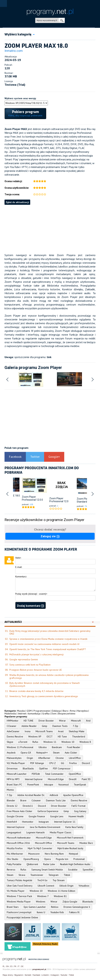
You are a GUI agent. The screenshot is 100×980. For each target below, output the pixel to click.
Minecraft (76, 721)
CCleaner (12, 726)
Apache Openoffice (73, 795)
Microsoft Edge (56, 779)
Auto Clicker (71, 753)
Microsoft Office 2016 (18, 843)
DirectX (73, 779)
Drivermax (12, 768)
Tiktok (67, 875)
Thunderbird (79, 737)
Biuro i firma (69, 711)
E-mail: (19, 567)
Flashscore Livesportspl (19, 912)
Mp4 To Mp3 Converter (40, 848)
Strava (22, 875)
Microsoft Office (43, 843)
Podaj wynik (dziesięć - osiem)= (31, 594)
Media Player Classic (61, 832)
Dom (54, 714)
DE (22, 966)
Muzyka (21, 711)
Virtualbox (84, 886)
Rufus (35, 742)
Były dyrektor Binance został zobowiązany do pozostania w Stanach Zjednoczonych (45, 684)
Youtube (64, 975)
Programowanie (42, 711)
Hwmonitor (28, 822)
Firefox (73, 763)
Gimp (45, 726)
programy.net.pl (39, 969)
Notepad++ (42, 753)
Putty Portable (14, 864)
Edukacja (56, 711)
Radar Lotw (49, 864)
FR (15, 966)
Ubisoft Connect (46, 886)
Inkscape (49, 785)
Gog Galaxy (80, 811)
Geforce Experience (48, 811)
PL (4, 966)
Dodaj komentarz (30, 606)
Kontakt (28, 975)
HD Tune (62, 737)
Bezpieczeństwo (67, 714)
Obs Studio (12, 859)
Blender (11, 800)
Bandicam (57, 747)
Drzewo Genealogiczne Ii (77, 907)
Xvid (88, 721)
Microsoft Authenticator (19, 838)
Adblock (54, 795)
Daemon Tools (60, 726)
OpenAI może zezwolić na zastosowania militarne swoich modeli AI (44, 644)
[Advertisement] (50, 229)
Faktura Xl (74, 912)
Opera (47, 859)
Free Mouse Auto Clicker (20, 811)
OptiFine (43, 768)
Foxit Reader (74, 747)
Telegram (53, 875)
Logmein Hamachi (36, 832)
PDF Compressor (62, 768)
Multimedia (10, 714)
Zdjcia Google (70, 902)
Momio (10, 790)
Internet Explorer (34, 779)
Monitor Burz (86, 843)
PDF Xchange (37, 763)
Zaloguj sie (50, 536)
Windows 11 (50, 742)
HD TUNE (28, 721)
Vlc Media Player (16, 891)
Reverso (11, 870)
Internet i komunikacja (29, 714)
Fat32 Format (78, 806)
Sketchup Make (77, 731)
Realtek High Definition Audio (75, 864)
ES (11, 966)
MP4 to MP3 (13, 779)
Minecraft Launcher (17, 774)
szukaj (62, 20)
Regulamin (19, 975)
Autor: (18, 558)
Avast (61, 731)
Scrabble (73, 870)
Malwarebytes (14, 758)
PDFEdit (36, 774)
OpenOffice (75, 774)
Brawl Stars (13, 907)
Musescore (34, 854)
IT (19, 966)
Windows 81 (60, 896)
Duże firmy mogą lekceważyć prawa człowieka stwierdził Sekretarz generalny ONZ (50, 632)
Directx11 (28, 806)
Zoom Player (84, 499)
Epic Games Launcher (35, 907)
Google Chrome (15, 816)
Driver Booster (46, 721)
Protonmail (79, 859)
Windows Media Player (19, 902)
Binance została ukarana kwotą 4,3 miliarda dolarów (36, 691)
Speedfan (88, 870)
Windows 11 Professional (20, 747)
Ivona (28, 731)
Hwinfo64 (12, 822)
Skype (10, 742)
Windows (41, 902)
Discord (86, 763)
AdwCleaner (13, 731)
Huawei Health (76, 816)
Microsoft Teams (44, 731)
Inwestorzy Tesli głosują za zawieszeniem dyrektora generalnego (44, 696)
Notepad (73, 854)
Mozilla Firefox (15, 848)
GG (62, 763)
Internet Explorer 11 (65, 822)
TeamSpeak (80, 785)
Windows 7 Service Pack (19, 896)
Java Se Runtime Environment (45, 827)
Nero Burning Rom (54, 854)
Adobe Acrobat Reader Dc (31, 795)
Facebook (15, 457)
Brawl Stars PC (14, 785)
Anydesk (11, 753)
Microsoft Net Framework (70, 838)
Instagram (44, 822)
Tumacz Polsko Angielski (19, 880)
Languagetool (14, 832)
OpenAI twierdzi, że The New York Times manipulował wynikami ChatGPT (48, 649)
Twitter (35, 457)
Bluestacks (88, 902)
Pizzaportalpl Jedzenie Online (22, 917)
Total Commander (54, 774)
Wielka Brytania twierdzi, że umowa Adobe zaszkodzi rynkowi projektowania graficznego (49, 676)
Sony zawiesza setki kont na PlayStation (30, 665)
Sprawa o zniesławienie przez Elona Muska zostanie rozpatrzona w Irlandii (48, 639)
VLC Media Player (16, 763)
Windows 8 (85, 742)
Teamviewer (37, 875)
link (49, 357)
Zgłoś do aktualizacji (17, 202)
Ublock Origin (66, 886)
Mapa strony (8, 975)
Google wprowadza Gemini (24, 659)
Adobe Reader (29, 726)
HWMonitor (13, 721)
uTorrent (23, 742)
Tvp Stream (59, 880)
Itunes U (41, 912)
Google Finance (37, 816)
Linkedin (45, 975)
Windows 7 (43, 896)
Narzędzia (82, 711)
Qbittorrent (32, 864)
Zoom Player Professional (29, 498)
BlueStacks (28, 768)
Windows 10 (68, 742)
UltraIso (43, 747)
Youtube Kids (57, 912)
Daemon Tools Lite (56, 800)
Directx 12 (12, 806)
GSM (29, 711)
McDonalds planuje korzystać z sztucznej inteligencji (36, 654)
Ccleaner (36, 800)
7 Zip (75, 726)
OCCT (50, 737)
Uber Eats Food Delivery (20, 886)
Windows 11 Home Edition (61, 891)
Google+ (54, 457)
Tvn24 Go (42, 880)
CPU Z (52, 763)
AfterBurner (44, 758)
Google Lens (57, 816)
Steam (56, 753)
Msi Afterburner (15, 854)
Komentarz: (21, 576)
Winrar (62, 721)
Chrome (60, 758)
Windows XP (35, 737)
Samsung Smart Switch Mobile (47, 870)
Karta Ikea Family (74, 827)
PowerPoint (33, 785)
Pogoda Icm (62, 859)
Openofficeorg (31, 859)
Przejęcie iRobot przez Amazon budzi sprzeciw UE (36, 670)
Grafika (46, 714)
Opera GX (26, 753)
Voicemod (63, 785)
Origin (30, 758)
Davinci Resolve (15, 737)
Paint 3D (86, 779)
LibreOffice (75, 758)
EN (7, 966)
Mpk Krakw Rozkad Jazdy (70, 848)
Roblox (55, 907)
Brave (23, 800)
